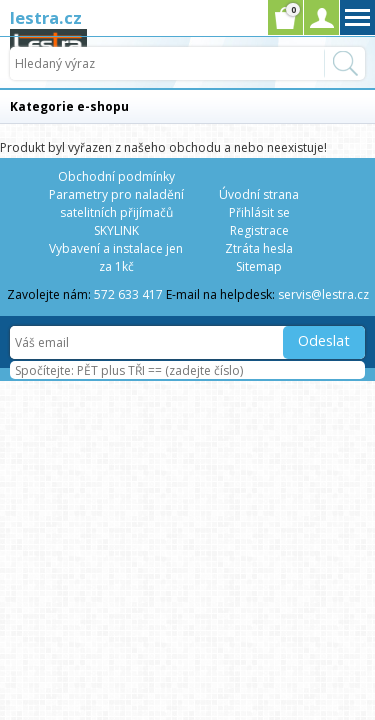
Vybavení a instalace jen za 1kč (116, 257)
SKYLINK (116, 230)
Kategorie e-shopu (69, 106)
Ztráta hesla (259, 248)
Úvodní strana (259, 194)
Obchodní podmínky (116, 176)
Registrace (259, 230)
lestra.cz (46, 17)
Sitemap (259, 266)
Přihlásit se (259, 212)
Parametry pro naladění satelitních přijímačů (116, 203)
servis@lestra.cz (323, 294)
